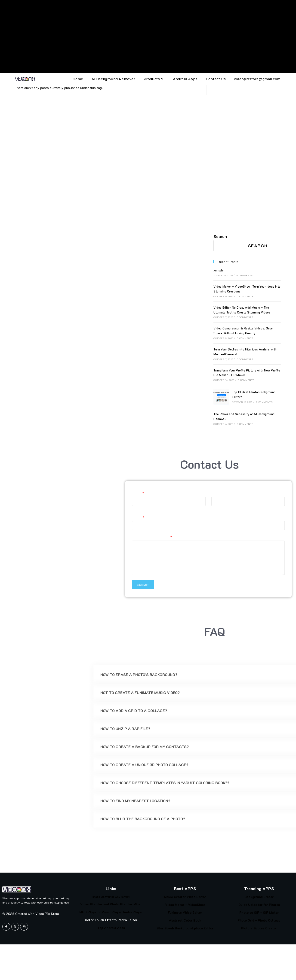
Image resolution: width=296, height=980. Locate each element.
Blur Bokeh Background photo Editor (185, 928)
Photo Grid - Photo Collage (259, 920)
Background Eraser (259, 897)
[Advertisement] (148, 37)
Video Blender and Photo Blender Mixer (111, 904)
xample (219, 270)
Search (220, 236)
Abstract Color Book (185, 920)
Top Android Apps (111, 928)
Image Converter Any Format (111, 897)
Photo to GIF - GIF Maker (259, 912)
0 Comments (245, 275)
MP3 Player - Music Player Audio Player (111, 912)
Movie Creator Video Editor (185, 897)
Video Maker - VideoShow (185, 905)
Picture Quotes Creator (259, 928)
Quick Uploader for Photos (259, 905)
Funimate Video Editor (185, 912)
